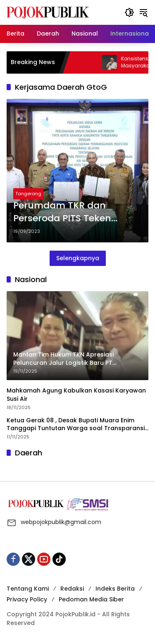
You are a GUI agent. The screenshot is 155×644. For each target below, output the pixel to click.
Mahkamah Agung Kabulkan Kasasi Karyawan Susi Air (76, 395)
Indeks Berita (115, 589)
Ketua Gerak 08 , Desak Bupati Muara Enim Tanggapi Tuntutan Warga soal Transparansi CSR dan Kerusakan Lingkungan (76, 425)
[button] (129, 12)
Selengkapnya (78, 258)
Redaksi (72, 589)
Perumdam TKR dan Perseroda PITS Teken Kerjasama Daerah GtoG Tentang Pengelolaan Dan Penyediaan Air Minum (74, 212)
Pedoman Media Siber (91, 599)
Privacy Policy (27, 599)
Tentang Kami (28, 589)
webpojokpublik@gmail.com (61, 522)
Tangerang (28, 194)
